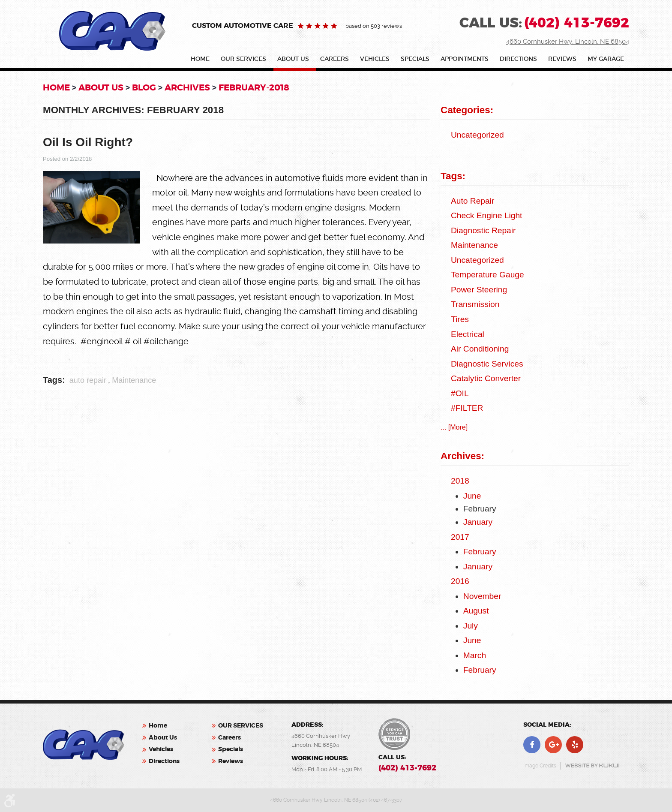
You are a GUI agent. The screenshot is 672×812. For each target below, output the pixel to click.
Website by (592, 765)
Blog (144, 87)
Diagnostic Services (487, 364)
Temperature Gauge (487, 275)
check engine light (486, 215)
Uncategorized (477, 135)
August (476, 611)
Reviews (562, 59)
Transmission (475, 304)
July (471, 626)
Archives (187, 87)
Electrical (468, 334)
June (472, 496)
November (482, 596)
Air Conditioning (480, 349)
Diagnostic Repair (483, 230)
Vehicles (375, 59)
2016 (460, 581)
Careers (334, 59)
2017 (460, 537)
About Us (293, 59)
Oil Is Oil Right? (88, 142)
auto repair (88, 380)
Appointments (465, 59)
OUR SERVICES (243, 59)
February (480, 552)
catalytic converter (486, 378)
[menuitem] (202, 61)
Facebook (532, 745)
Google (553, 745)
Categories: (467, 110)
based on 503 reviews (374, 26)
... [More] (454, 427)
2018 (460, 481)
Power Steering (479, 290)
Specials (415, 59)
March (475, 655)
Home (200, 59)
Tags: (453, 176)
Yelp (575, 745)
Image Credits (540, 766)
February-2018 (254, 87)
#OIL (460, 393)
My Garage (606, 59)
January (478, 522)
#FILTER (467, 408)
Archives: (462, 456)
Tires (460, 319)
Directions (518, 59)
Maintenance (134, 380)
